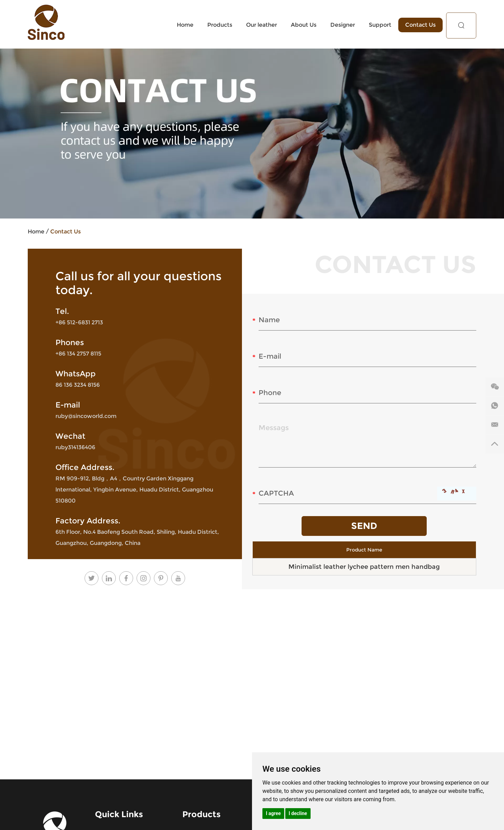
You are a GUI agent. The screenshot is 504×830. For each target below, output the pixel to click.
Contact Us (420, 25)
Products (220, 25)
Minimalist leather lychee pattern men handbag (364, 567)
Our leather (262, 25)
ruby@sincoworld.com (86, 416)
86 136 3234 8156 (78, 385)
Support (380, 25)
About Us (304, 25)
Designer (343, 25)
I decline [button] (298, 813)
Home (185, 25)
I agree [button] (273, 813)
